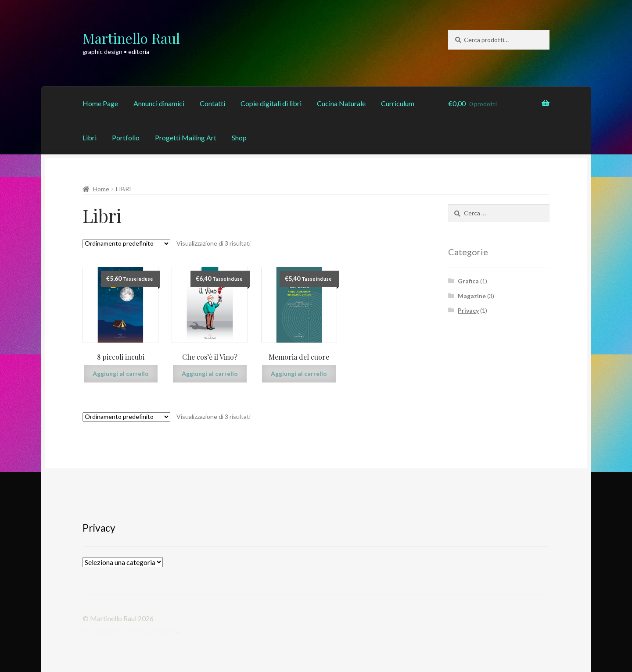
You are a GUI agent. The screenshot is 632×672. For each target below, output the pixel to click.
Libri (90, 138)
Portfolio (126, 138)
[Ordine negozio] (126, 244)
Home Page (100, 103)
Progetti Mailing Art (186, 138)
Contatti (212, 103)
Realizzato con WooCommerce (129, 630)
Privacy (468, 310)
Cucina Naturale (341, 103)
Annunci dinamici (159, 103)
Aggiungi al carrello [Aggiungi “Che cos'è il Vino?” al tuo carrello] (210, 374)
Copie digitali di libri (271, 103)
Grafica (468, 281)
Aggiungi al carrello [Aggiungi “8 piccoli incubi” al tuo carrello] (121, 374)
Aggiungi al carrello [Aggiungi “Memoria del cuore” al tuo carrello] (299, 374)
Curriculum (398, 103)
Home (101, 189)
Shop (239, 138)
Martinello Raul (131, 38)
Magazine (472, 296)
